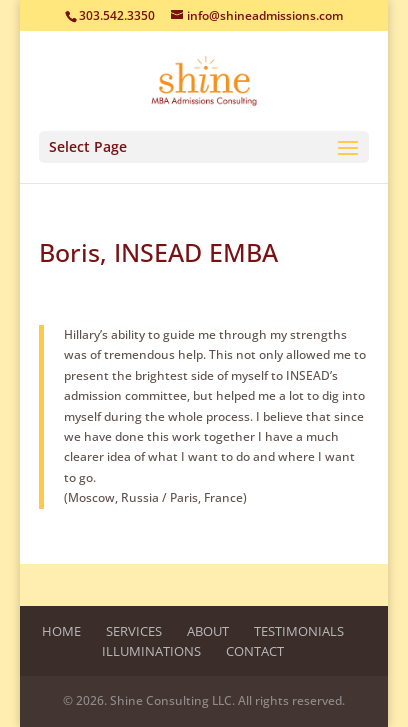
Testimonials (299, 631)
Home (61, 631)
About (208, 631)
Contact (255, 651)
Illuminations (151, 651)
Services (134, 631)
